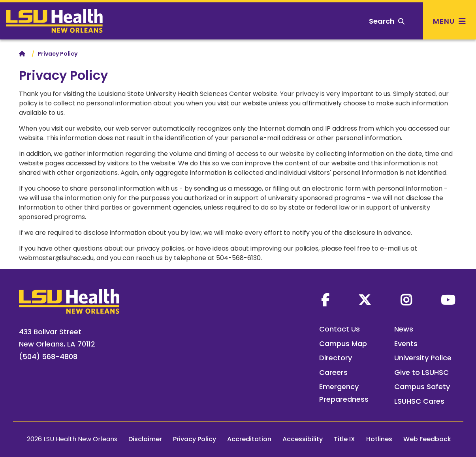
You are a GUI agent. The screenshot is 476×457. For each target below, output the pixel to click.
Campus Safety (422, 387)
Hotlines (379, 439)
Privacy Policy (195, 439)
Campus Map (343, 344)
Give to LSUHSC (421, 372)
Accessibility (303, 439)
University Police (423, 358)
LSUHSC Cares (419, 401)
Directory (336, 358)
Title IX (344, 439)
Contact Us (340, 329)
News (404, 329)
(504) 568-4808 (48, 357)
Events (406, 344)
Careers (333, 372)
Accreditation (249, 439)
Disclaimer (145, 439)
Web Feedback (427, 439)
